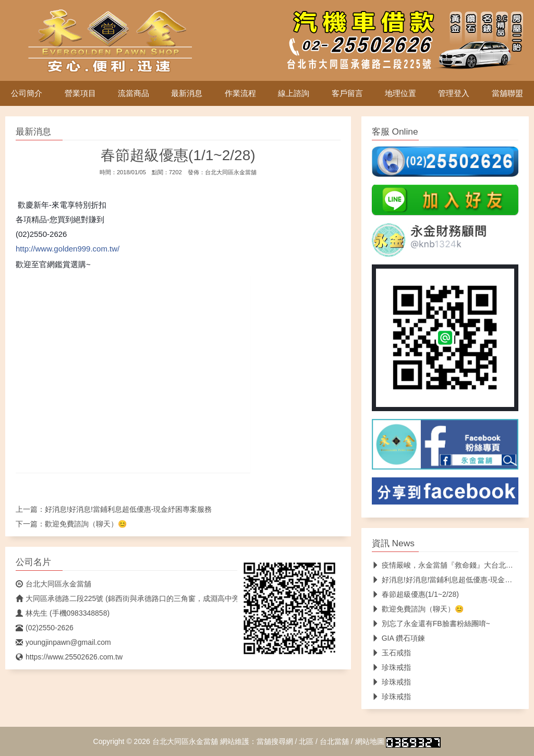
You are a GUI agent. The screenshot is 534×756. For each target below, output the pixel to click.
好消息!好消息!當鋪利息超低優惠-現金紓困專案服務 (128, 509)
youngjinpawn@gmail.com (63, 642)
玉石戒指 (391, 653)
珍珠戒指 (391, 667)
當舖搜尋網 (275, 741)
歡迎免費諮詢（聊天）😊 (86, 524)
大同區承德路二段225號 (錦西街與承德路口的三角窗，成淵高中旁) (129, 598)
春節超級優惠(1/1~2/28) (415, 594)
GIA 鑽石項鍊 (398, 638)
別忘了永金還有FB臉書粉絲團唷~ (431, 623)
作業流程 (240, 93)
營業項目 (80, 93)
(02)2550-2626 (45, 628)
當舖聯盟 (507, 93)
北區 (306, 741)
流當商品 (133, 93)
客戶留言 (347, 93)
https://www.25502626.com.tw (69, 657)
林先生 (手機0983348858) (63, 613)
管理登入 (454, 93)
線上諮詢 (294, 93)
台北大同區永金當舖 (231, 172)
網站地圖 (370, 741)
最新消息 (187, 93)
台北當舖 (334, 741)
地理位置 (400, 93)
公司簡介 (27, 93)
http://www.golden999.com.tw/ (68, 249)
